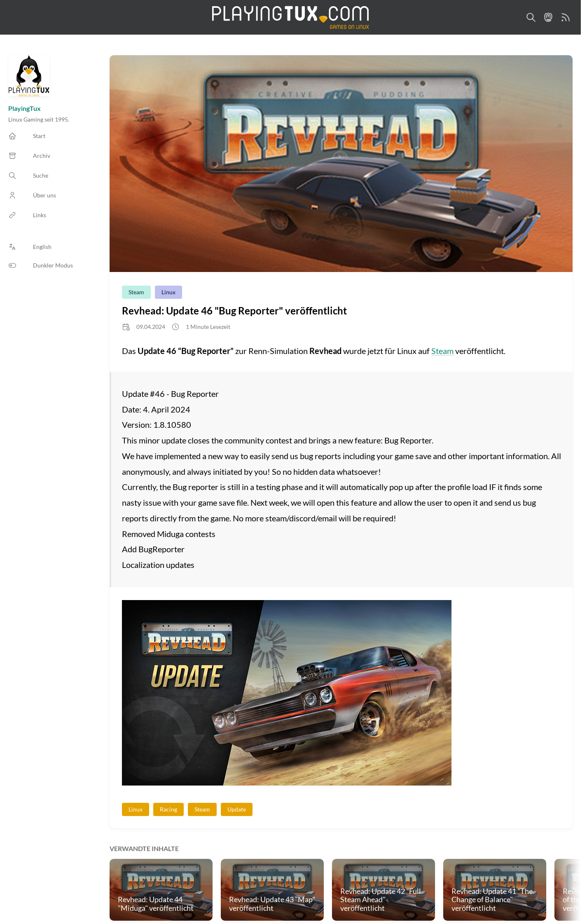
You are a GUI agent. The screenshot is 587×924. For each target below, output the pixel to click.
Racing (168, 809)
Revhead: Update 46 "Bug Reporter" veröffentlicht (234, 311)
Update (237, 809)
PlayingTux (25, 108)
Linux (168, 292)
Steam (136, 292)
